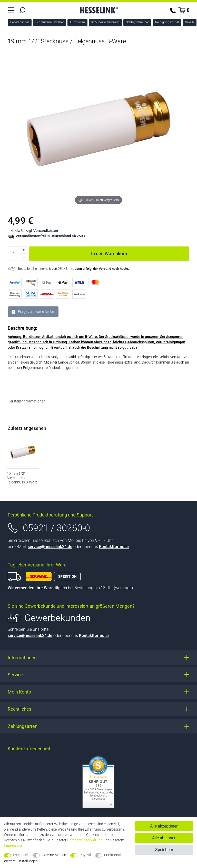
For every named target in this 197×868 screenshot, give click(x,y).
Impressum (13, 845)
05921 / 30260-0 (56, 528)
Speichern (164, 850)
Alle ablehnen (164, 838)
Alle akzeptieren (164, 826)
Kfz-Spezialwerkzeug (105, 22)
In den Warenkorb (140, 253)
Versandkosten (46, 231)
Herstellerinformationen (27, 401)
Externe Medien (54, 855)
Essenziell (21, 855)
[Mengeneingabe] (14, 254)
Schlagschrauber (137, 22)
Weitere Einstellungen (21, 861)
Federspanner (20, 22)
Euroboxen (77, 22)
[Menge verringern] (24, 257)
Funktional (113, 855)
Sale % (190, 22)
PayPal (85, 855)
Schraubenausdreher (50, 22)
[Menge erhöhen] (24, 250)
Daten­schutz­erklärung (85, 840)
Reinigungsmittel (167, 22)
